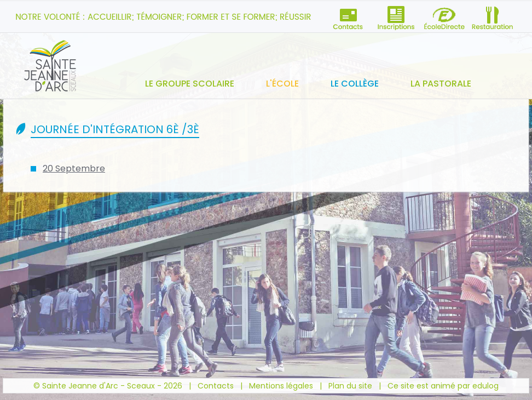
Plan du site (350, 386)
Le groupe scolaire (190, 84)
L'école (282, 84)
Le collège (355, 84)
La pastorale (441, 84)
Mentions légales (281, 386)
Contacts (216, 386)
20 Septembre (74, 168)
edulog (485, 386)
